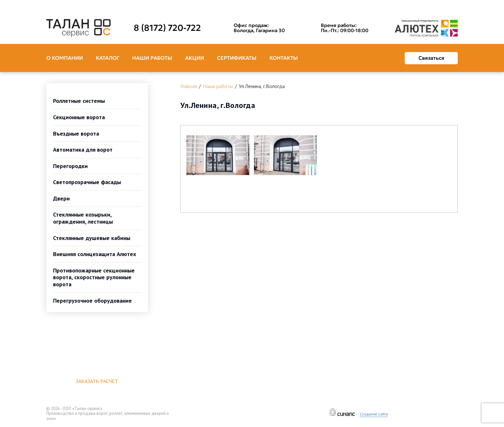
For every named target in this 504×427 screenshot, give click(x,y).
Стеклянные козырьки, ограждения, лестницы (83, 218)
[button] (218, 155)
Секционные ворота (79, 117)
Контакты (284, 58)
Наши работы (152, 58)
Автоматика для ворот (83, 150)
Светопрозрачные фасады (87, 182)
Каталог (108, 58)
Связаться (431, 58)
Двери (61, 198)
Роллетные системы (79, 101)
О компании (65, 58)
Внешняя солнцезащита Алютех (94, 254)
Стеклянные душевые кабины (92, 238)
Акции (195, 58)
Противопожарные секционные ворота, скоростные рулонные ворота (94, 277)
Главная (189, 86)
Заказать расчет (97, 381)
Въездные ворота (76, 133)
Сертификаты (237, 58)
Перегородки (70, 166)
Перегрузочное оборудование (92, 301)
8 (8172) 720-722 (167, 28)
